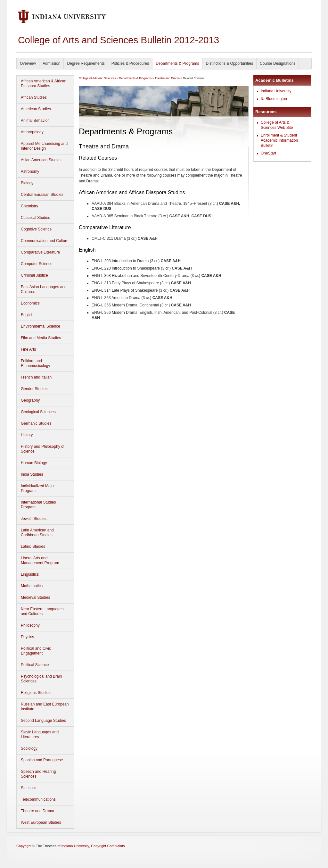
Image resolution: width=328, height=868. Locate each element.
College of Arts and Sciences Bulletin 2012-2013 (119, 40)
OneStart (268, 153)
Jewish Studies (34, 519)
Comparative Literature (40, 252)
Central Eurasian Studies (42, 195)
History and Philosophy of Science (43, 449)
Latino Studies (33, 547)
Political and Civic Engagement (36, 651)
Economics (30, 303)
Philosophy (30, 625)
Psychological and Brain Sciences (41, 679)
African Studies (34, 97)
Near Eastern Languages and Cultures (42, 611)
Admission (51, 63)
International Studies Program (38, 505)
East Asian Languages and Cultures (44, 289)
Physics (27, 637)
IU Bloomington (274, 99)
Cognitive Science (36, 229)
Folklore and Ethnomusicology (35, 363)
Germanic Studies (36, 423)
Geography (30, 400)
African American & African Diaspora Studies (44, 83)
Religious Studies (36, 693)
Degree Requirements (86, 63)
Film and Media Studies (41, 338)
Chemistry (29, 206)
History (27, 435)
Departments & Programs (177, 63)
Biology (27, 183)
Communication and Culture (45, 241)
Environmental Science (41, 326)
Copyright (24, 846)
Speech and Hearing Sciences (38, 774)
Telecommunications (38, 799)
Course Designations (278, 63)
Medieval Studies (35, 597)
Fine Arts (28, 349)
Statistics (29, 788)
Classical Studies (35, 218)
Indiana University (276, 91)
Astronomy (30, 171)
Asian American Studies (41, 160)
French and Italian (36, 377)
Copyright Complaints (108, 846)
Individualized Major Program (38, 488)
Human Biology (34, 463)
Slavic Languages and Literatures (40, 734)
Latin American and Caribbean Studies (37, 533)
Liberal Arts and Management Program (40, 560)
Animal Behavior (35, 121)
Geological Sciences (38, 412)
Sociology (29, 748)
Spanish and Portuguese (42, 760)
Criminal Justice (34, 275)
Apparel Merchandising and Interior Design (44, 146)
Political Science (35, 665)
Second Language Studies (43, 721)
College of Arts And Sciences (97, 78)
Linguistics (30, 574)
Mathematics (32, 586)
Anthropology (32, 132)
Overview (28, 63)
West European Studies (41, 822)
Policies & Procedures (130, 63)
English (27, 315)
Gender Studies (34, 389)
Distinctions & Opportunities (230, 63)
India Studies (32, 474)
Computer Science (37, 264)
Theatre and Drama (37, 811)
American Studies (36, 109)
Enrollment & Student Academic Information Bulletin (279, 140)
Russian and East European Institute (45, 707)
